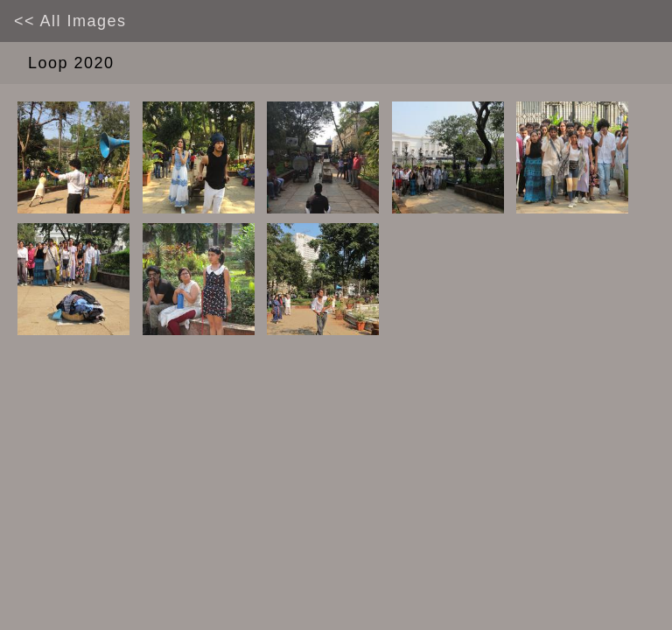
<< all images (70, 21)
